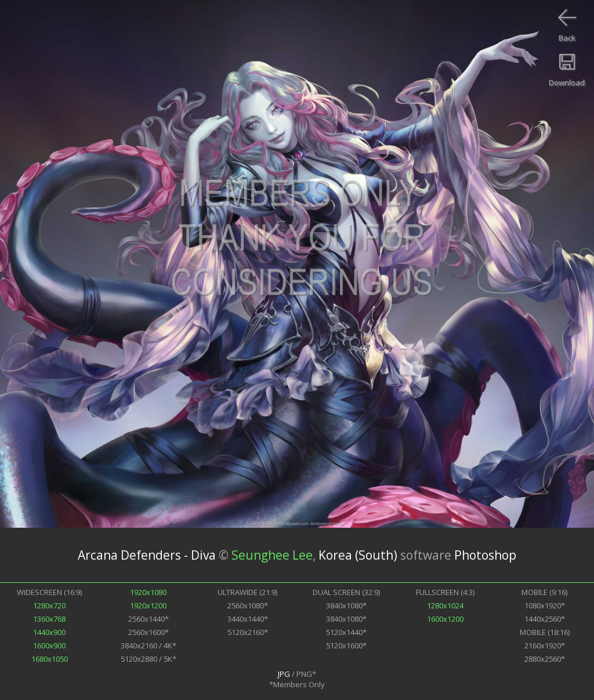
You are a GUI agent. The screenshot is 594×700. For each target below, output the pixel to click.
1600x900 (49, 645)
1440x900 (49, 632)
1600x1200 (445, 619)
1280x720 (49, 605)
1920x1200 (148, 605)
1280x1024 (445, 605)
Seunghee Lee (272, 555)
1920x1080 (148, 592)
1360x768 (49, 619)
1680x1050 (50, 659)
